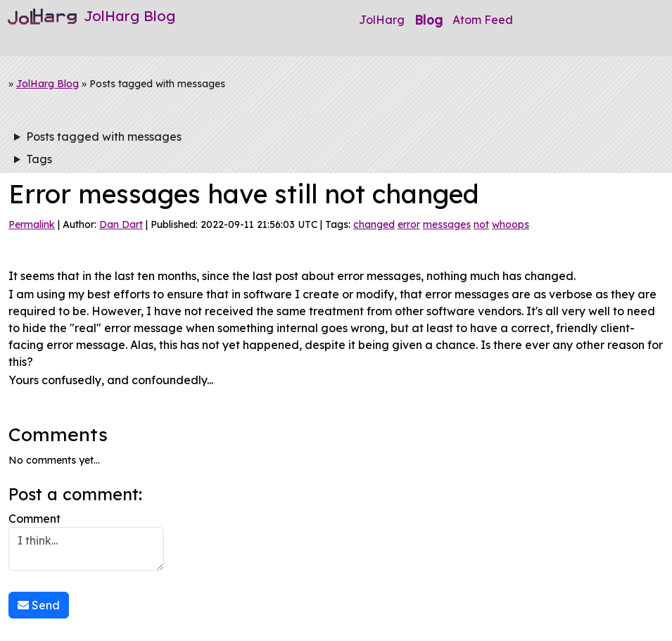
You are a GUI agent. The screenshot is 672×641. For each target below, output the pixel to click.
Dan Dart (121, 224)
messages (447, 224)
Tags (39, 159)
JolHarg (382, 20)
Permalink (32, 224)
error (409, 224)
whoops (511, 224)
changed (374, 224)
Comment (86, 541)
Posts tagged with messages (104, 137)
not (481, 224)
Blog (429, 20)
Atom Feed (483, 20)
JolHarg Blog (47, 84)
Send (39, 605)
